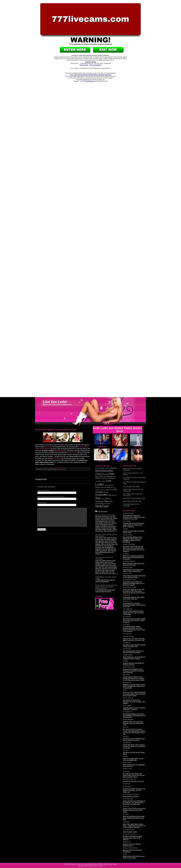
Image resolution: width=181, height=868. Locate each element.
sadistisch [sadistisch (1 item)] (114, 495)
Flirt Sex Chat (127, 574)
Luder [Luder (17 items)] (100, 484)
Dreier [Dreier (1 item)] (114, 476)
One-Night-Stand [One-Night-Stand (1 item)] (108, 490)
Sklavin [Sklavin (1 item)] (103, 499)
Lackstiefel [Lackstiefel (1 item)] (98, 481)
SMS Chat (126, 807)
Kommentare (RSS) (97, 866)
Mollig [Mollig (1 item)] (112, 485)
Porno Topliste (127, 706)
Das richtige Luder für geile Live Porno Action (133, 495)
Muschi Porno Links (129, 667)
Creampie (126, 554)
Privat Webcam (127, 712)
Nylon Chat (126, 675)
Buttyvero (120, 447)
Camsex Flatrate (128, 535)
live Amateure (127, 617)
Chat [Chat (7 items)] (98, 474)
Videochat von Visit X (129, 834)
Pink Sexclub (127, 682)
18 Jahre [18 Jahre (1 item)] (98, 468)
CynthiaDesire (102, 447)
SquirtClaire (102, 461)
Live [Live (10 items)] (109, 481)
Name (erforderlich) (43, 490)
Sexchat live (127, 784)
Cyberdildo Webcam (129, 561)
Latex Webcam (127, 609)
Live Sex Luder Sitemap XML (88, 864)
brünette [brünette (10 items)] (108, 471)
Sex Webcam (127, 743)
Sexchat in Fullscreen (129, 779)
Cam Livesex (127, 521)
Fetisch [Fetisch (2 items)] (98, 478)
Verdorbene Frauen (129, 830)
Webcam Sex (127, 842)
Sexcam (125, 750)
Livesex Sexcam (128, 655)
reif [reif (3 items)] (109, 495)
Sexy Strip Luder (128, 799)
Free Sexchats (102, 512)
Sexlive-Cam (127, 787)
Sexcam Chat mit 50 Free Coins (105, 515)
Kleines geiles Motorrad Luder (132, 501)
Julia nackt (126, 595)
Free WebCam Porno (129, 580)
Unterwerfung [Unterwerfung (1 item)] (107, 504)
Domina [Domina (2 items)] (109, 476)
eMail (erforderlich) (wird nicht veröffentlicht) (51, 497)
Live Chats (126, 624)
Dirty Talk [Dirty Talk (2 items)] (99, 476)
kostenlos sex (127, 601)
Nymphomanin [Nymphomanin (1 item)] (99, 490)
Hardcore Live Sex (60, 451)
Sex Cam (126, 727)
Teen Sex (126, 814)
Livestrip (125, 661)
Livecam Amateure (129, 637)
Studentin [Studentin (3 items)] (99, 501)
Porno (125, 690)
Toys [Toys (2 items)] (111, 501)
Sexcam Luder (61, 469)
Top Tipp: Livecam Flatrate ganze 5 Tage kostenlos (106, 535)
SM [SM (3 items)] (107, 499)
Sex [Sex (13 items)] (98, 498)
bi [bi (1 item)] (104, 468)
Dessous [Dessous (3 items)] (105, 474)
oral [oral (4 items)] (115, 489)
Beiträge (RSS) (83, 866)
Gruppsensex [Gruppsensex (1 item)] (105, 478)
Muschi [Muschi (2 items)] (98, 487)
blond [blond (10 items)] (99, 471)
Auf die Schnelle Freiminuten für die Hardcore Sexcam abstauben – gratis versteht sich (106, 587)
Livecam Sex (127, 643)
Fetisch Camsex (128, 567)
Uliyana (120, 461)
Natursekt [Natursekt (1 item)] (103, 487)
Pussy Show (57, 458)
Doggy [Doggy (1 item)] (104, 476)
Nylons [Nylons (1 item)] (113, 487)
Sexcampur (126, 771)
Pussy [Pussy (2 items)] (106, 492)
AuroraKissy (138, 447)
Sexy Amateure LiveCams (131, 794)
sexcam (125, 756)
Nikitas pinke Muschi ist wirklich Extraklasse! (132, 469)
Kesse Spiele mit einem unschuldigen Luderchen (134, 478)
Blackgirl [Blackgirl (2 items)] (113, 468)
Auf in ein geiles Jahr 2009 (131, 487)
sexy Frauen (48, 447)
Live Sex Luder (55, 402)
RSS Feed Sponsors (71, 864)
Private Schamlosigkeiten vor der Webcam (133, 474)
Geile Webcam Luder (129, 587)
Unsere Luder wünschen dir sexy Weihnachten (133, 490)
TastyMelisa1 (138, 461)
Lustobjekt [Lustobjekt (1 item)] (107, 485)
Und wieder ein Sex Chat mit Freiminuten (104, 558)
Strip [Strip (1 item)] (110, 499)
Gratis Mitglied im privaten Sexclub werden (106, 578)
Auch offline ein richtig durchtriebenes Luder (134, 483)
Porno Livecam (72, 453)
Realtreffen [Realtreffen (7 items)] (102, 495)
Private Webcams (128, 719)
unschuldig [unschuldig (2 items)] (99, 504)
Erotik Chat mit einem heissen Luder (134, 498)
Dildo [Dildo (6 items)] (112, 474)
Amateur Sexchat (128, 513)
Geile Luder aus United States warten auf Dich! (120, 430)
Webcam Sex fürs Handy (130, 848)
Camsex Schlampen (129, 544)
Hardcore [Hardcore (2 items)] (112, 478)
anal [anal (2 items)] (102, 468)
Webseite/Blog (42, 503)
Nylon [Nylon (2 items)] (109, 487)
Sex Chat (126, 736)
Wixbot (125, 854)
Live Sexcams (127, 634)
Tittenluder (126, 822)
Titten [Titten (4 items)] (106, 501)
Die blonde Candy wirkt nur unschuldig (131, 505)
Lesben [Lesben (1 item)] (103, 481)
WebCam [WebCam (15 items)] (102, 506)
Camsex (125, 529)
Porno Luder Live (128, 698)
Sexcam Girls (127, 763)
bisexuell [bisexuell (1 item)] (108, 468)
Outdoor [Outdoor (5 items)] (99, 492)
